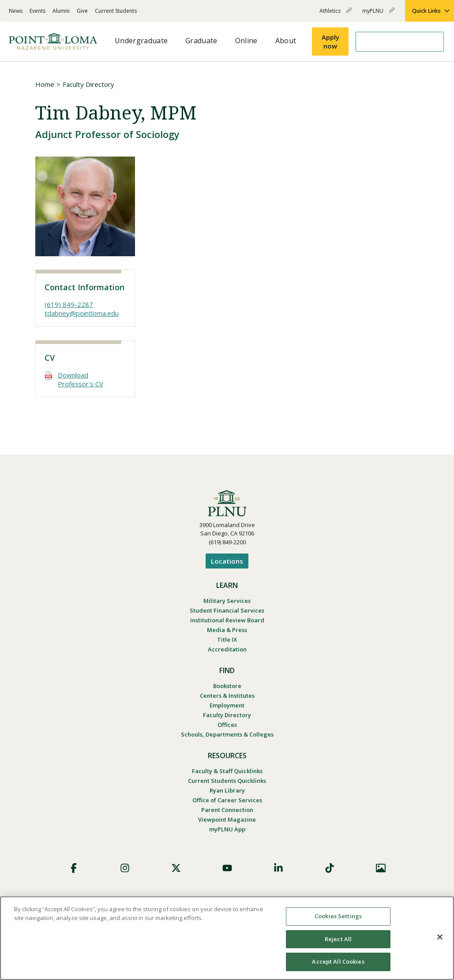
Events (38, 11)
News (16, 11)
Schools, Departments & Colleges (227, 734)
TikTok (330, 868)
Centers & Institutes (227, 696)
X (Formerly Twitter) (176, 868)
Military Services (227, 601)
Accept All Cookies (338, 961)
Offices (227, 725)
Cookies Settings (338, 916)
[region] (227, 938)
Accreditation (227, 649)
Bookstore (227, 686)
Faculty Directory (88, 84)
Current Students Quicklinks (227, 781)
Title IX (227, 640)
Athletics (336, 14)
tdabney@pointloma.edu (82, 313)
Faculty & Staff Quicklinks (227, 771)
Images (381, 868)
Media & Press (227, 630)
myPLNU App (227, 829)
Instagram (125, 868)
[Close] (440, 937)
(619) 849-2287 (69, 304)
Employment (227, 705)
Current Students (116, 11)
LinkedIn (278, 868)
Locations (227, 561)
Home (45, 84)
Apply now (330, 41)
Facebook (74, 868)
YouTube (227, 868)
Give (82, 11)
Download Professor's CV (81, 379)
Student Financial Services (227, 610)
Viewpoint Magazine (227, 819)
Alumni (61, 11)
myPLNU (378, 14)
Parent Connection (227, 810)
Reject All (338, 939)
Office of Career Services (227, 800)
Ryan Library (227, 790)
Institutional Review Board (227, 620)
